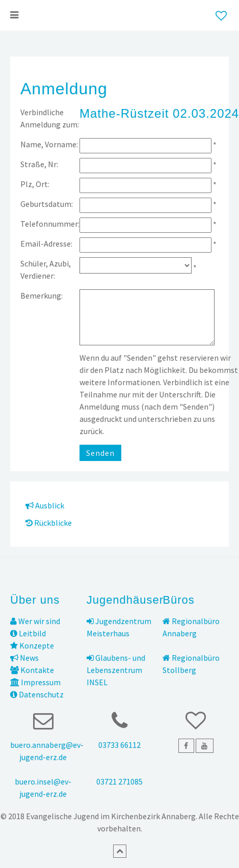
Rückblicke (49, 523)
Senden (100, 453)
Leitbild (28, 633)
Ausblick (45, 505)
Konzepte (32, 645)
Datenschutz (37, 694)
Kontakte (32, 670)
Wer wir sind (35, 621)
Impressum (35, 682)
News (24, 658)
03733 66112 (119, 745)
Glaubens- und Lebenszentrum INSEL (116, 670)
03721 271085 (119, 781)
